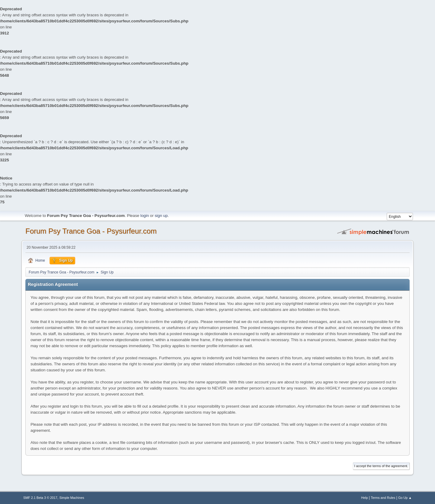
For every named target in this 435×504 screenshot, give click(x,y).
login (145, 216)
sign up (161, 216)
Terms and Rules (383, 498)
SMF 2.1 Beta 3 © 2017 (40, 498)
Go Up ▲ (405, 498)
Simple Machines (72, 498)
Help (365, 498)
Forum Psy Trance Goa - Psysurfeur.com (91, 231)
